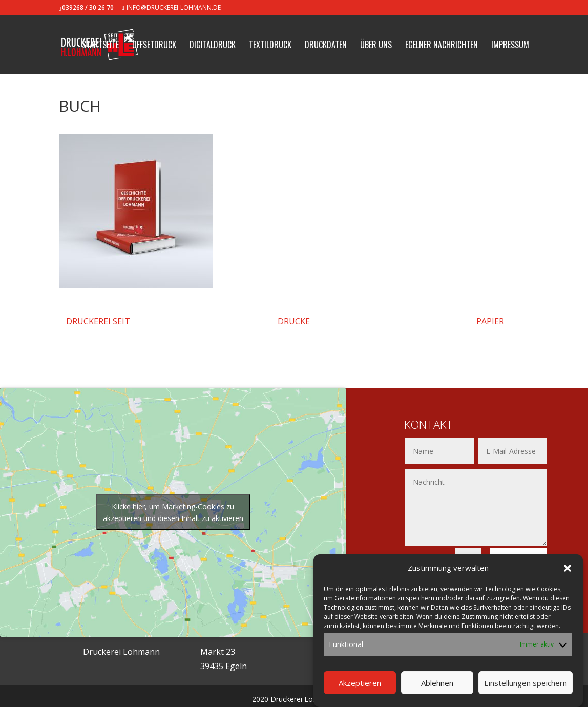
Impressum (510, 46)
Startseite (100, 46)
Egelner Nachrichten (442, 46)
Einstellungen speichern (526, 683)
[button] (568, 568)
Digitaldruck (213, 46)
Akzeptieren (360, 683)
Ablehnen (437, 683)
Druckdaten (326, 46)
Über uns (376, 46)
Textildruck (270, 46)
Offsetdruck (154, 46)
